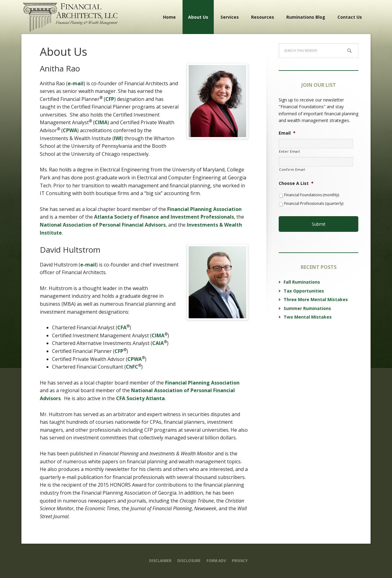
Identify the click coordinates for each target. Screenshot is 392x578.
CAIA (158, 343)
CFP (110, 99)
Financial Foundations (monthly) (312, 195)
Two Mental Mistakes (308, 314)
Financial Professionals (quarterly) (314, 203)
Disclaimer (160, 561)
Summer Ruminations (307, 305)
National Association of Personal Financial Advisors (103, 225)
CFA (122, 327)
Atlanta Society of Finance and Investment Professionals (164, 217)
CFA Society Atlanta (140, 398)
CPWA (70, 130)
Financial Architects (70, 17)
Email (287, 133)
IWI (118, 138)
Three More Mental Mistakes (316, 296)
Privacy (240, 561)
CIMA (101, 122)
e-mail (76, 83)
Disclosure (189, 561)
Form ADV (216, 561)
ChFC (132, 367)
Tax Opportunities (304, 287)
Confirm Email (292, 169)
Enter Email (289, 151)
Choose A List (296, 183)
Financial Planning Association (204, 209)
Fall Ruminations (302, 279)
